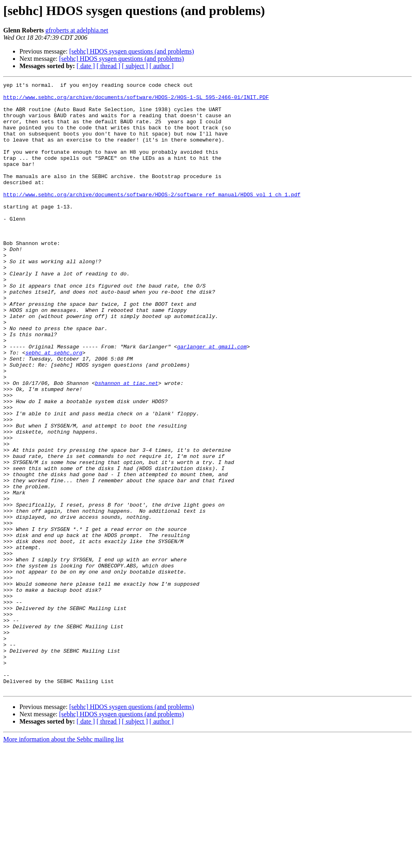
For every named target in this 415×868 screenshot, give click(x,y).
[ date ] (86, 66)
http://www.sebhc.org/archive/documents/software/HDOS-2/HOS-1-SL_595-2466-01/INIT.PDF (136, 101)
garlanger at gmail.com (212, 400)
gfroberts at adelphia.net (77, 30)
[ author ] (162, 66)
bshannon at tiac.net (126, 444)
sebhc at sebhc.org (54, 407)
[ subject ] (135, 66)
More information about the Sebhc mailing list (63, 861)
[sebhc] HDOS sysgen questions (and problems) (132, 51)
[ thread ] (108, 66)
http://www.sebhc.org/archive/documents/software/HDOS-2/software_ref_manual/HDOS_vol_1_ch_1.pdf (152, 217)
